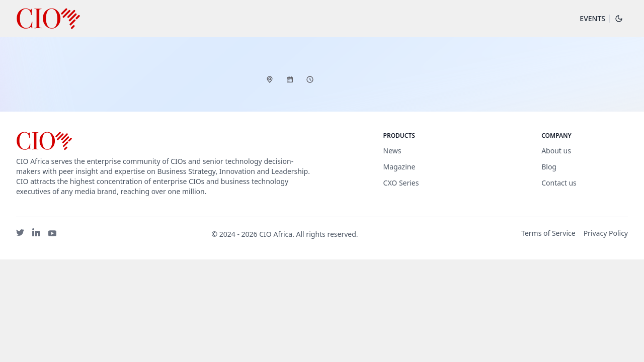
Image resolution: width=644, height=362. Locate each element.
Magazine (399, 167)
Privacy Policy (606, 233)
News (392, 151)
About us (556, 151)
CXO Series (401, 183)
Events (592, 18)
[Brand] (164, 141)
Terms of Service (548, 233)
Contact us (559, 183)
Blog (549, 167)
